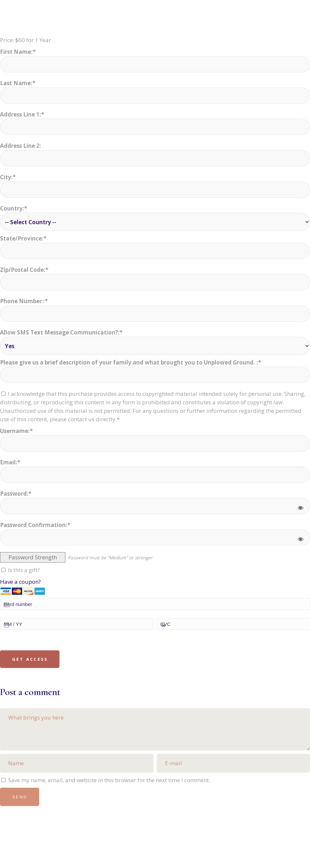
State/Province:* (23, 238)
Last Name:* (18, 83)
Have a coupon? (20, 582)
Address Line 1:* (22, 114)
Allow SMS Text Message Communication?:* (61, 332)
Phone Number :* (24, 301)
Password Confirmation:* (35, 525)
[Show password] (301, 508)
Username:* (16, 431)
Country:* (14, 208)
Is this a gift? (21, 570)
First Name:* (18, 52)
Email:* (10, 462)
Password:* (16, 494)
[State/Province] (155, 251)
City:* (8, 177)
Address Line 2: (21, 146)
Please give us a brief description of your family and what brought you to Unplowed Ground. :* (131, 362)
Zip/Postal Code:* (24, 270)
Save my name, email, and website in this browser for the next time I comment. (109, 780)
